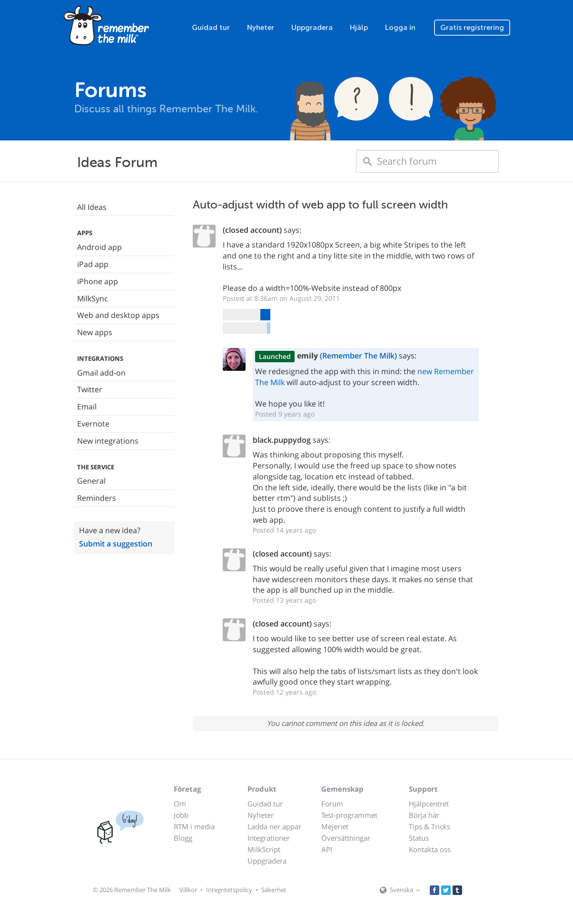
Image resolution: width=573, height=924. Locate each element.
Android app (99, 247)
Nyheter (261, 28)
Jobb (181, 815)
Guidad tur (211, 28)
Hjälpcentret (429, 804)
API (327, 849)
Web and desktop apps (118, 315)
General (91, 481)
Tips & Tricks (430, 826)
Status (419, 838)
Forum (332, 804)
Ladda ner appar (274, 826)
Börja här (424, 815)
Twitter (90, 389)
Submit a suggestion (116, 544)
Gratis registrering (472, 28)
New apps (95, 332)
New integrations (108, 441)
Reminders (97, 498)
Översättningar (346, 838)
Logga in (400, 28)
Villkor (188, 890)
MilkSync (93, 298)
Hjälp (359, 28)
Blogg (183, 838)
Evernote (93, 424)
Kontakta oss (430, 849)
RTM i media (194, 826)
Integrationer (269, 838)
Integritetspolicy (229, 890)
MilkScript (264, 849)
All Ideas (92, 207)
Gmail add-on (101, 373)
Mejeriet (335, 826)
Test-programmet (349, 815)
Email (87, 407)
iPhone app (98, 281)
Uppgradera (312, 28)
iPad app (93, 264)
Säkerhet (274, 890)
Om (180, 804)
